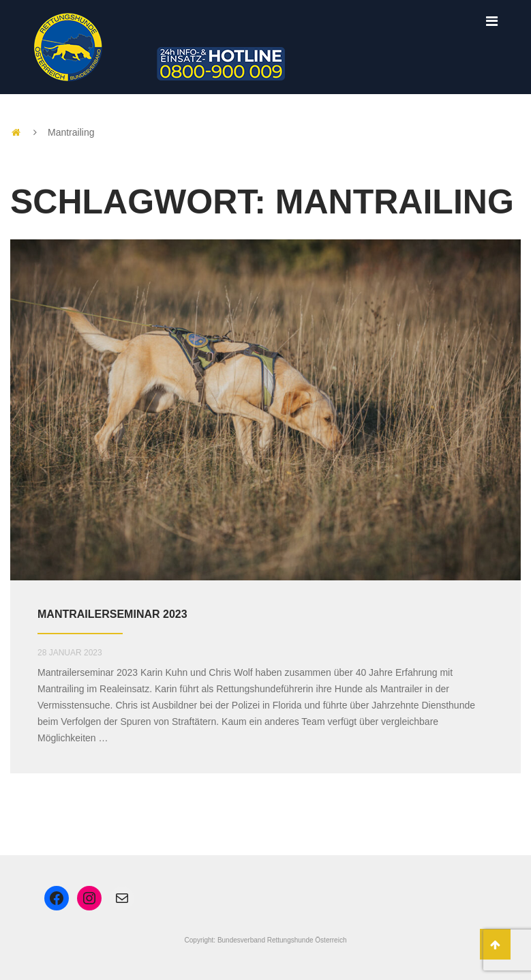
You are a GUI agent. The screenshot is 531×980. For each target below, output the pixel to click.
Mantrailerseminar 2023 (112, 614)
